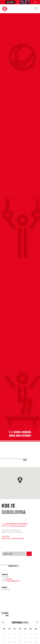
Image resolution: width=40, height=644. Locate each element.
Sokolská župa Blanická (18, 526)
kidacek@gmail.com (14, 581)
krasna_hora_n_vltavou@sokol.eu (13, 538)
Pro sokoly (10, 2)
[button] (20, 480)
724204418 (8, 579)
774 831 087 (6, 536)
